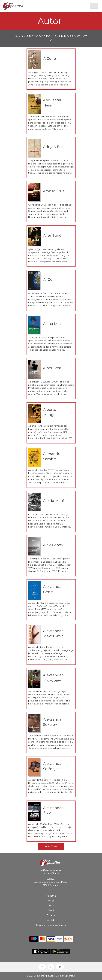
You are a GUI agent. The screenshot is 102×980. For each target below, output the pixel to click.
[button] (42, 967)
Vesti (51, 910)
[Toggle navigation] (94, 6)
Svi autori (21, 36)
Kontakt (51, 920)
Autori (51, 906)
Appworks (50, 976)
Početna (51, 896)
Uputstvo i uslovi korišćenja (51, 925)
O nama (51, 915)
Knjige (51, 901)
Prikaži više (51, 846)
